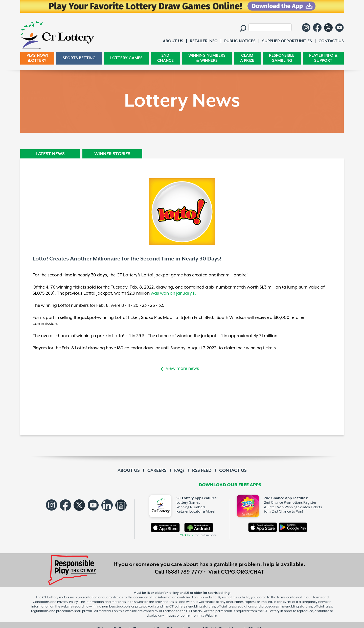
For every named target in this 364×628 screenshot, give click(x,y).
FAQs (179, 471)
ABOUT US (129, 471)
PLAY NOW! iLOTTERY (37, 58)
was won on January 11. (174, 293)
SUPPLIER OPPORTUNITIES (287, 41)
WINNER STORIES (112, 154)
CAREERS (157, 471)
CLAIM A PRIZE (247, 58)
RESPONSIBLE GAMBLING (282, 58)
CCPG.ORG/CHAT (243, 572)
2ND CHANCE (165, 58)
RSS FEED (202, 471)
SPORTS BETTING (79, 58)
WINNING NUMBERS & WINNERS (207, 58)
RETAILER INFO (204, 41)
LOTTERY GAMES (126, 58)
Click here (187, 535)
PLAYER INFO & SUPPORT (323, 58)
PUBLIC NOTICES (240, 41)
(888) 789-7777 (184, 572)
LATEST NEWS (50, 154)
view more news (182, 369)
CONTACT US (233, 471)
